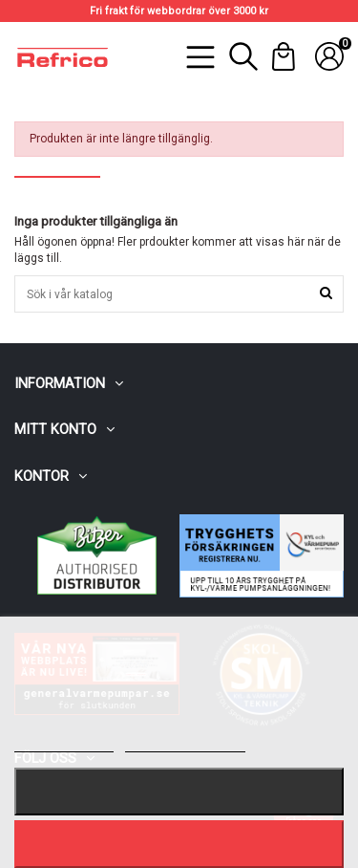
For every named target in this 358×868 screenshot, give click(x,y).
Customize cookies (185, 743)
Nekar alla (179, 791)
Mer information (64, 743)
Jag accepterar (179, 844)
